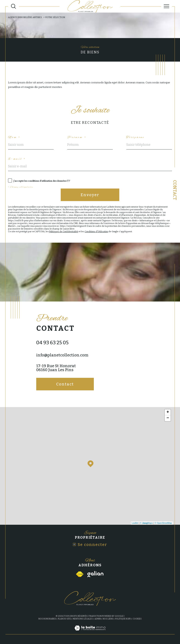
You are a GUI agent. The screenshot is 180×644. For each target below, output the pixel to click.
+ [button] (168, 412)
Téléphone (135, 138)
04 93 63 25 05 (52, 343)
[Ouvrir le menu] (167, 6)
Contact (175, 190)
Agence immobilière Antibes (25, 17)
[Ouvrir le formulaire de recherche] (13, 6)
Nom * (14, 138)
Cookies (137, 619)
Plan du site (64, 619)
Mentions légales (83, 619)
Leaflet (135, 523)
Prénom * (77, 138)
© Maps (147, 523)
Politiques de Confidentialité (64, 231)
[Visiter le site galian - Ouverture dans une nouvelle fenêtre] (95, 574)
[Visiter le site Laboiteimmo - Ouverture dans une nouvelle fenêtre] (90, 632)
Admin (98, 619)
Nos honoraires (47, 619)
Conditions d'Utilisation (96, 231)
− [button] (168, 418)
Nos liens (108, 619)
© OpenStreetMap (163, 523)
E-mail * (17, 159)
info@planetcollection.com (62, 355)
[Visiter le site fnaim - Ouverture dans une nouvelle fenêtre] (80, 574)
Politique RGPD (123, 619)
